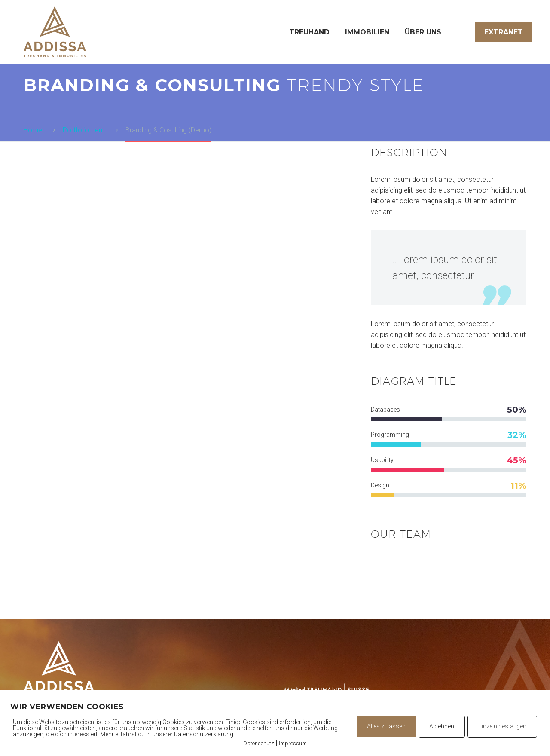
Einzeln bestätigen (502, 726)
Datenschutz (259, 743)
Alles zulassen (386, 726)
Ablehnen (442, 726)
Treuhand (309, 32)
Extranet (504, 32)
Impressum (293, 743)
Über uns (423, 32)
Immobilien (367, 32)
